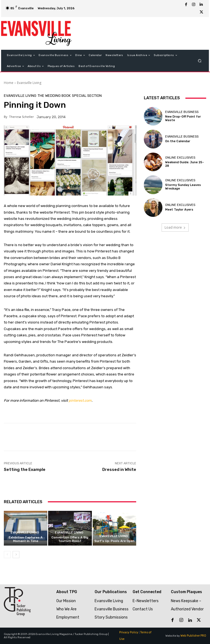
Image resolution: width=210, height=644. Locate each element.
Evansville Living (29, 83)
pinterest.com (80, 400)
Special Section (87, 96)
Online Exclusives (180, 158)
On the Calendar (178, 141)
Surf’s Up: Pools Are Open (114, 541)
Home (9, 83)
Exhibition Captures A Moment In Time (26, 539)
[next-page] (16, 555)
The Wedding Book (54, 96)
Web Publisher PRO (193, 636)
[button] (200, 61)
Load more (175, 227)
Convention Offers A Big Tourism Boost (70, 539)
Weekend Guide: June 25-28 (185, 164)
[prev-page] (7, 555)
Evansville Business (182, 112)
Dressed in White (119, 470)
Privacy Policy (128, 633)
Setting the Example (25, 470)
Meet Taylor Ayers (179, 210)
